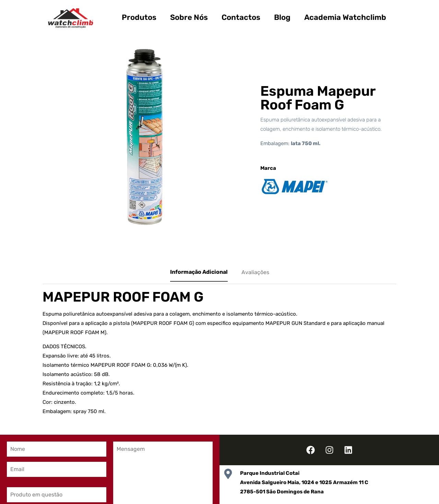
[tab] (199, 272)
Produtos (139, 17)
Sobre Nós (189, 17)
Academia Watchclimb (345, 17)
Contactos (241, 17)
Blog (282, 17)
